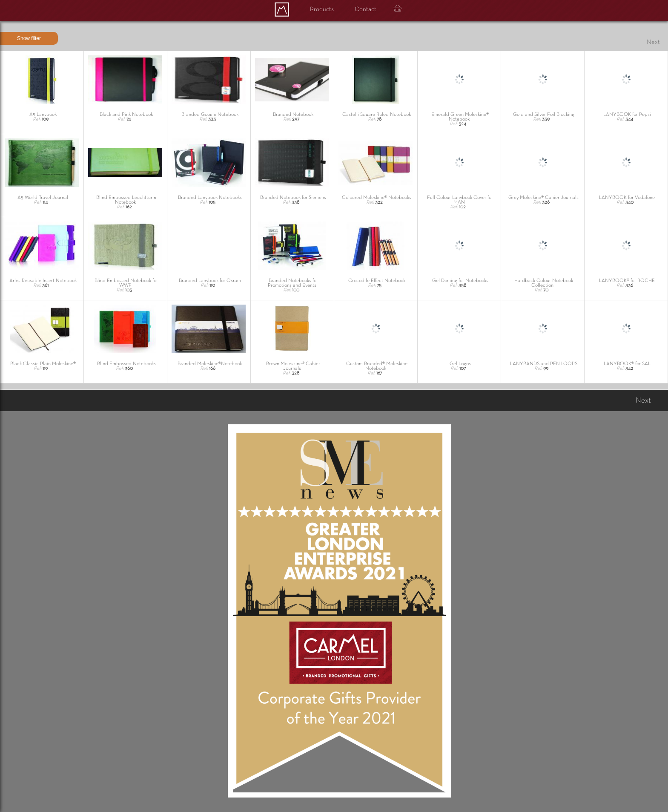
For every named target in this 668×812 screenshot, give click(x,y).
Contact (366, 9)
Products (322, 9)
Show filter (29, 38)
